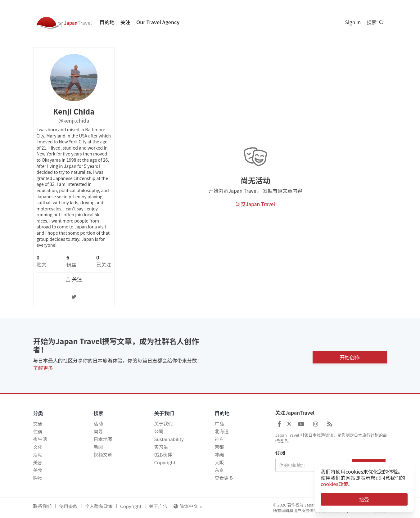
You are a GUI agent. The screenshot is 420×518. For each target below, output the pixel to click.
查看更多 (224, 478)
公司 (159, 431)
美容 (38, 462)
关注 (125, 22)
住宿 (38, 431)
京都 (219, 447)
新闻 (98, 447)
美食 (38, 470)
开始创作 (350, 356)
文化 (38, 447)
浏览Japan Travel (255, 204)
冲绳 (219, 455)
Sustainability (169, 439)
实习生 (161, 447)
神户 (219, 439)
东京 (219, 470)
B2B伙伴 (163, 455)
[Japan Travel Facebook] (279, 424)
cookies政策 (334, 484)
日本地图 (103, 439)
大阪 (219, 462)
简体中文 (188, 506)
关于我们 (164, 423)
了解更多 (43, 368)
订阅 (280, 453)
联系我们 (43, 506)
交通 (38, 423)
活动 (38, 455)
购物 (38, 478)
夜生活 (40, 439)
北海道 (222, 431)
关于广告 (158, 506)
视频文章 (103, 455)
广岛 (219, 423)
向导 (98, 431)
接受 (364, 499)
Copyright (165, 462)
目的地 (107, 22)
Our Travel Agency (158, 22)
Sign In (353, 22)
